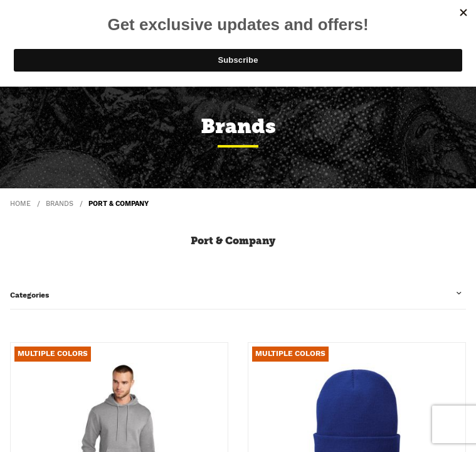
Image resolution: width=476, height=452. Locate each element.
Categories (29, 295)
